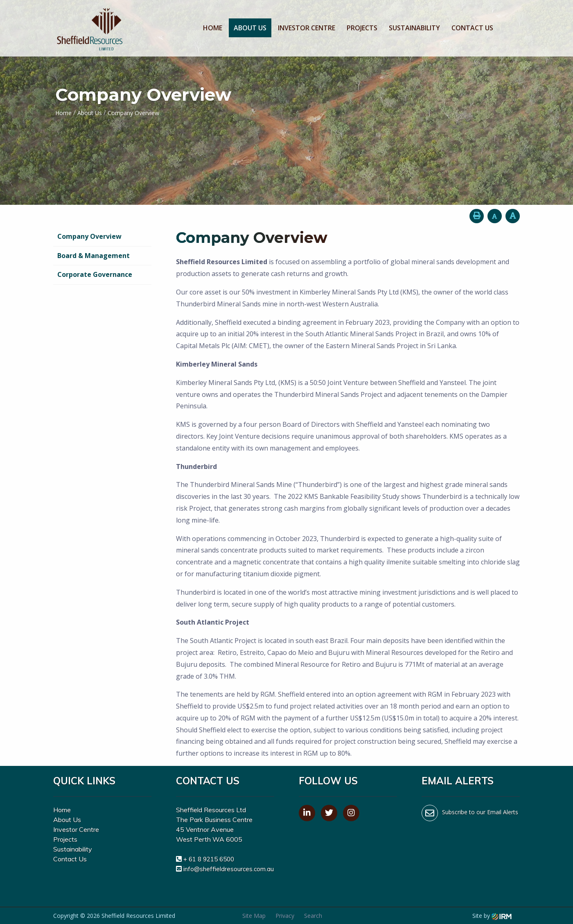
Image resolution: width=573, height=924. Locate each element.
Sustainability (414, 28)
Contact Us (472, 28)
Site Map (254, 916)
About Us (250, 28)
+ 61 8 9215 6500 (209, 859)
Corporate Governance (95, 274)
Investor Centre (307, 28)
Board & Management (94, 256)
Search (313, 916)
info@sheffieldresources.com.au (229, 869)
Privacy (285, 916)
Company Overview (89, 236)
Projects (362, 28)
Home (213, 28)
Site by (492, 916)
